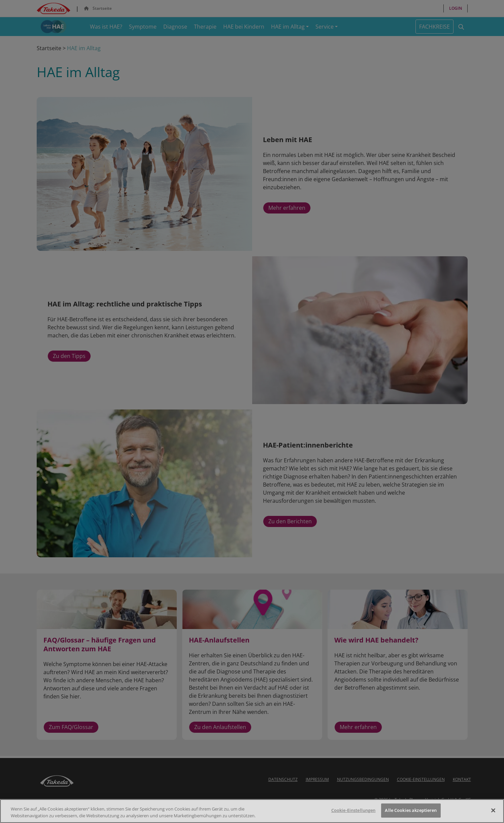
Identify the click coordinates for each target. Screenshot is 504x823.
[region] (252, 811)
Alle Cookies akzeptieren (411, 810)
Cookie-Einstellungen (354, 810)
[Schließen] (493, 810)
